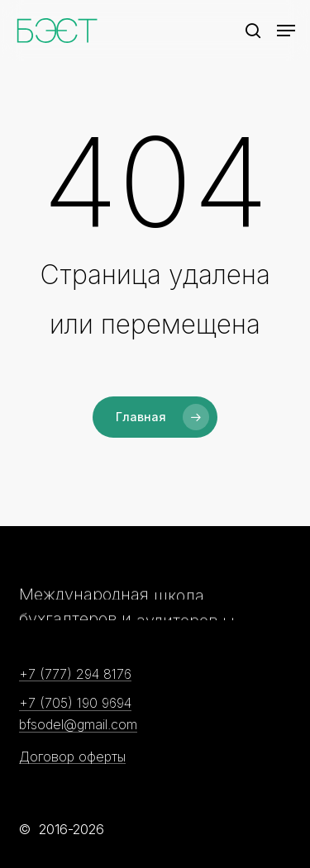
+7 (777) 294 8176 (75, 675)
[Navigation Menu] (286, 31)
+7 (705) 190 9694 (75, 704)
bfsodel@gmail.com (78, 725)
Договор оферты (72, 757)
